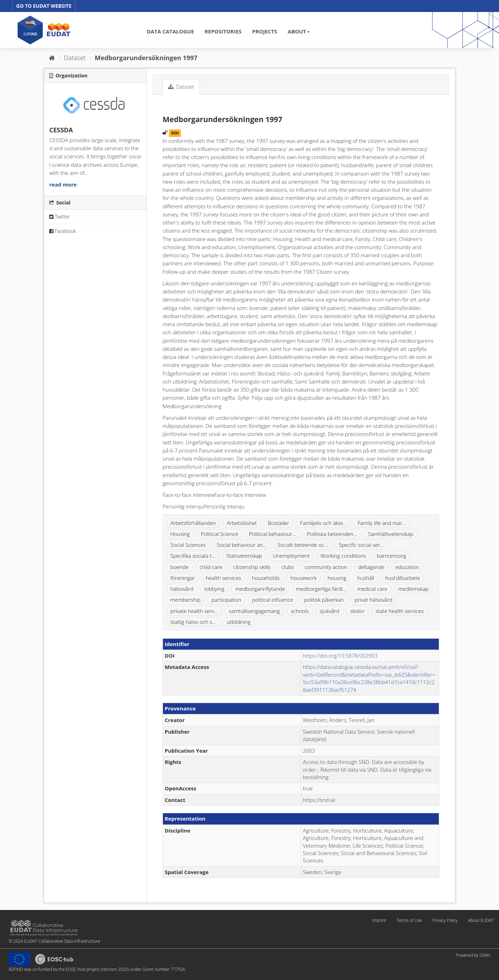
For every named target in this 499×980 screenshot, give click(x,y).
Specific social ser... (361, 545)
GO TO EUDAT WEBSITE (44, 6)
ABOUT (299, 31)
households (266, 578)
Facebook (63, 231)
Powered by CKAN (473, 955)
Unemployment (291, 556)
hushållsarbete (402, 578)
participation (226, 600)
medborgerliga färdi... (321, 589)
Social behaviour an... (242, 545)
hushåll (366, 578)
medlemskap (413, 589)
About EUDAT (481, 920)
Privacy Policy (445, 920)
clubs (288, 567)
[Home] (52, 58)
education (407, 567)
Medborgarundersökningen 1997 (146, 58)
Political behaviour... (273, 534)
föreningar (183, 578)
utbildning (239, 622)
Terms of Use (409, 920)
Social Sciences (188, 545)
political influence (273, 600)
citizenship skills (252, 567)
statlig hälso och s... (193, 622)
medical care (372, 589)
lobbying (214, 589)
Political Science (219, 534)
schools (300, 611)
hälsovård (182, 589)
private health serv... (194, 611)
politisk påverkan (324, 600)
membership (185, 600)
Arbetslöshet (242, 523)
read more (63, 184)
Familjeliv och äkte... (324, 523)
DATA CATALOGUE (170, 31)
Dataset (75, 58)
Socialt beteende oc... (303, 545)
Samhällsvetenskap (391, 534)
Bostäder (279, 523)
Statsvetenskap (244, 556)
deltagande (371, 567)
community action (326, 567)
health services (223, 578)
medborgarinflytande (260, 589)
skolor (357, 611)
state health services (400, 611)
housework (303, 578)
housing (337, 578)
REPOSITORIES (223, 31)
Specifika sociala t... (193, 556)
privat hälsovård (374, 600)
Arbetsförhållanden (193, 523)
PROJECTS (264, 31)
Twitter (60, 217)
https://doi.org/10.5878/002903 (340, 656)
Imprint (379, 920)
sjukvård (329, 611)
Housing (180, 534)
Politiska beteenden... (332, 534)
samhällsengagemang (254, 611)
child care (211, 567)
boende (179, 567)
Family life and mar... (382, 523)
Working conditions (343, 556)
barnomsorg (391, 556)
